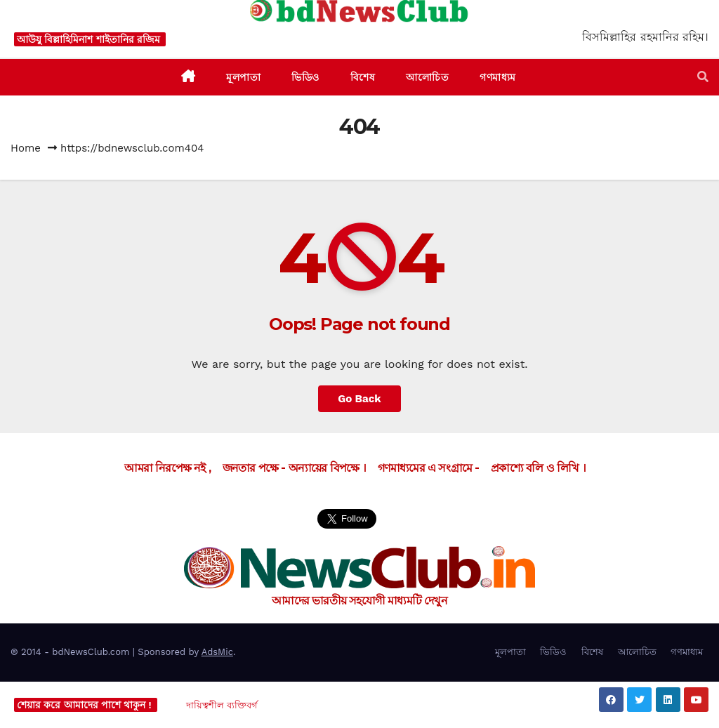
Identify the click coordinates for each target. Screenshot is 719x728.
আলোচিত (637, 652)
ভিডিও (553, 652)
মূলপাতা (510, 652)
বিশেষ (592, 652)
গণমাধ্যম (687, 652)
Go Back (359, 399)
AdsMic (217, 652)
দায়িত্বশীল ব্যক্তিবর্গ (222, 705)
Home (26, 148)
